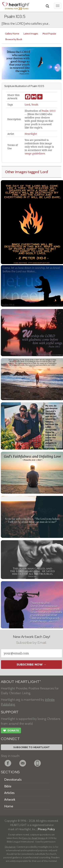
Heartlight (31, 134)
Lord (27, 105)
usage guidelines (35, 153)
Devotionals (13, 780)
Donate (11, 731)
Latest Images (31, 34)
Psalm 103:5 (49, 111)
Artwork (10, 799)
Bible (8, 786)
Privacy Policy (46, 829)
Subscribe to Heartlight (32, 747)
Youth (35, 105)
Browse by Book (14, 39)
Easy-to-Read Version (34, 838)
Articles (9, 793)
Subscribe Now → (32, 664)
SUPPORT (10, 712)
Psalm (34, 86)
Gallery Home (12, 34)
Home (9, 806)
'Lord (44, 172)
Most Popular (49, 34)
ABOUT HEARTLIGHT (21, 682)
